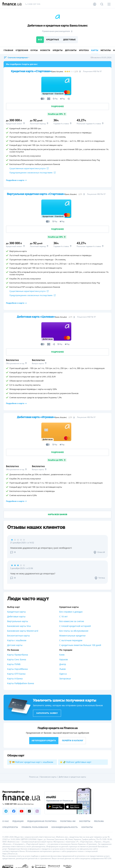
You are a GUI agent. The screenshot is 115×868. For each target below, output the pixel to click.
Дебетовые (69, 40)
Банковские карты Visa (19, 626)
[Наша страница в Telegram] (6, 811)
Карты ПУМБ (14, 664)
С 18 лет (63, 616)
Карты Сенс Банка (17, 659)
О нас (6, 821)
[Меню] (109, 4)
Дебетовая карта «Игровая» (36, 417)
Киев (62, 655)
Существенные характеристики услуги (29, 168)
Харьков (63, 659)
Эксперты (85, 821)
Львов (62, 669)
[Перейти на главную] (12, 4)
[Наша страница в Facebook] (14, 811)
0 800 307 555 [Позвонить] (33, 4)
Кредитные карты (16, 612)
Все (40, 40)
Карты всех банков (57, 515)
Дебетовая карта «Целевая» (36, 317)
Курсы (34, 50)
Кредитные (53, 40)
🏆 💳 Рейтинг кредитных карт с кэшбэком (31, 762)
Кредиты (58, 50)
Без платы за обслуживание (74, 631)
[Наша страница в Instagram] (37, 811)
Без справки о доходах (71, 612)
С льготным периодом (71, 640)
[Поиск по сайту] (102, 4)
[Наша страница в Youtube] (22, 811)
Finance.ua (34, 777)
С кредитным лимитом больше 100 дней (80, 645)
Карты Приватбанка (18, 655)
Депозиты (71, 50)
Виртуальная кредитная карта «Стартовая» (36, 194)
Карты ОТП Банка (16, 674)
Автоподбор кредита (44, 741)
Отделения (22, 50)
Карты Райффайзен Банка (21, 683)
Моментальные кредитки (72, 636)
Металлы (106, 50)
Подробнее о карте (16, 180)
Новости (45, 50)
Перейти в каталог (73, 741)
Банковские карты (48, 777)
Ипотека (84, 50)
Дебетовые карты (16, 616)
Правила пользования (35, 827)
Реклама (99, 821)
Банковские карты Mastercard (23, 631)
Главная (8, 50)
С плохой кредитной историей (75, 626)
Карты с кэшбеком (17, 640)
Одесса (63, 674)
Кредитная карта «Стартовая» (31, 71)
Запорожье (65, 679)
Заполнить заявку (47, 713)
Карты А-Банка (15, 679)
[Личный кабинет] (95, 4)
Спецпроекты (10, 827)
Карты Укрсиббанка (17, 669)
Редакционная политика (42, 821)
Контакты (87, 827)
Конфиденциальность (65, 827)
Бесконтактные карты (18, 636)
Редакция (18, 821)
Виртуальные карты (18, 621)
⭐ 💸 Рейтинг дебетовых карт (76, 762)
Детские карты (15, 645)
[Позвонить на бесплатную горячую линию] (22, 804)
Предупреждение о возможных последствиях (32, 173)
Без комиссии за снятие (72, 621)
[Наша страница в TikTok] (29, 811)
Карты (95, 50)
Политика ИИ (68, 821)
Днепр (63, 664)
